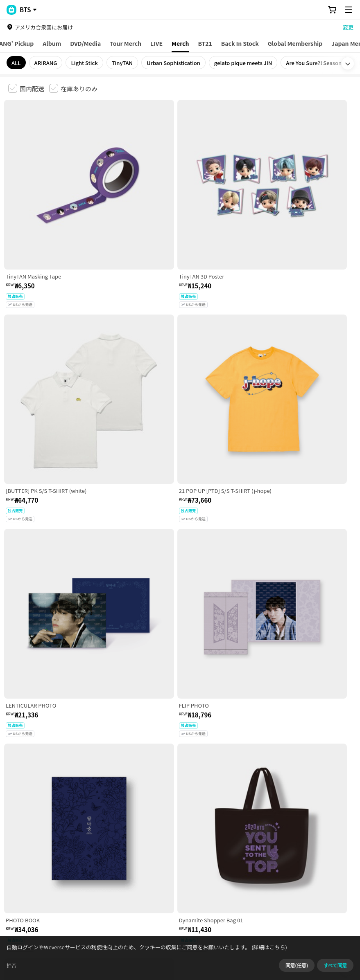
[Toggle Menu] (349, 10)
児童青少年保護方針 (116, 832)
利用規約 (15, 832)
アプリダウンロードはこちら (317, 927)
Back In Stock (240, 43)
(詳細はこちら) (283, 970)
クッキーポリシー (298, 832)
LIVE (156, 43)
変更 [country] (348, 27)
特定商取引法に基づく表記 (238, 832)
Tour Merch (126, 43)
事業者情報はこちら (94, 879)
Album (52, 43)
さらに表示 (180, 775)
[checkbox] (26, 88)
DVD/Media (85, 43)
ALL (16, 63)
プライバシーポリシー (173, 832)
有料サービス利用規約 (59, 832)
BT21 (205, 43)
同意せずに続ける (324, 970)
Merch (180, 43)
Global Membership (295, 43)
